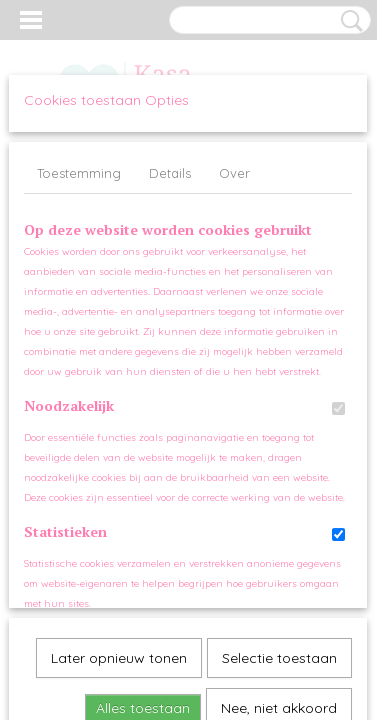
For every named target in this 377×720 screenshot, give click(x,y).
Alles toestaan (143, 487)
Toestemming (79, 173)
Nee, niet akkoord (279, 487)
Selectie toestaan (279, 437)
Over (234, 173)
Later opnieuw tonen (119, 437)
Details (170, 173)
